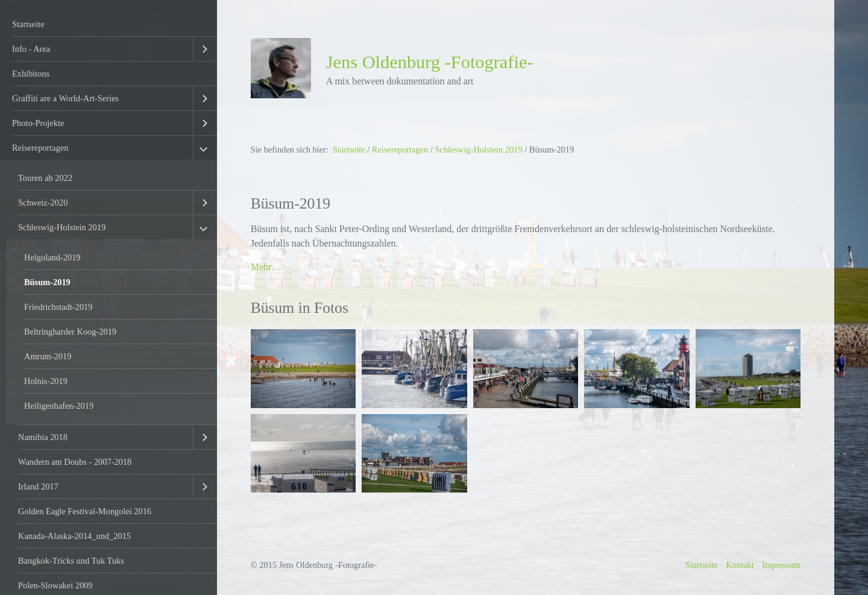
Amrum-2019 (48, 356)
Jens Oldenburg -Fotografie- (430, 62)
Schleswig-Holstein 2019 (62, 227)
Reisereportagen (40, 148)
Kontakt (740, 565)
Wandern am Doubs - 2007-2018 (75, 462)
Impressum (781, 565)
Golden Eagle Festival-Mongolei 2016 (85, 511)
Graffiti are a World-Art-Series (65, 98)
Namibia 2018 (43, 437)
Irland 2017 (38, 486)
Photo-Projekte (38, 123)
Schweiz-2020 (43, 203)
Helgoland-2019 (52, 257)
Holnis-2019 (46, 381)
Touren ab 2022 (45, 178)
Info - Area (31, 49)
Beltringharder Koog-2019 (70, 332)
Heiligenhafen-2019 (59, 406)
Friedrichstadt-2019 (58, 307)
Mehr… (266, 267)
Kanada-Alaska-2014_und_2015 (74, 536)
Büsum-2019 (47, 282)
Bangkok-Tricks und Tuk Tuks (71, 561)
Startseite (28, 24)
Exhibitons (31, 74)
